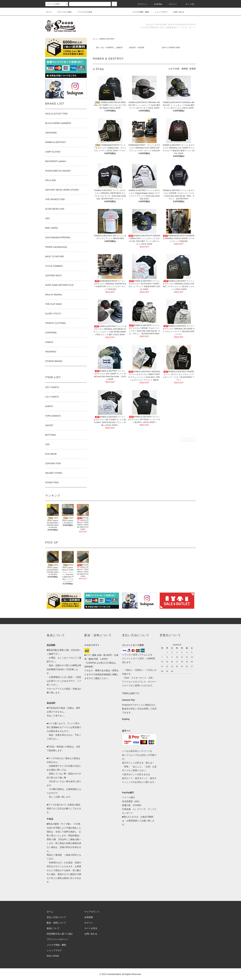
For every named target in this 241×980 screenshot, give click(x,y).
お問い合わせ (177, 12)
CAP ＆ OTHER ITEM (171, 48)
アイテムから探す (83, 12)
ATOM (56, 956)
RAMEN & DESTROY (107, 39)
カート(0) (188, 4)
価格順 (185, 69)
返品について (53, 928)
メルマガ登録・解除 (139, 12)
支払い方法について (56, 917)
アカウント (140, 4)
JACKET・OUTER (136, 48)
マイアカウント (92, 912)
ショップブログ (159, 12)
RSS (49, 956)
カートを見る (91, 928)
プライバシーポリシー (57, 939)
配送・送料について (56, 923)
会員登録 (156, 4)
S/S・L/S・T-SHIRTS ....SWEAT (109, 48)
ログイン (171, 4)
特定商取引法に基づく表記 (60, 934)
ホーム (49, 12)
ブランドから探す (63, 12)
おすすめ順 (174, 69)
